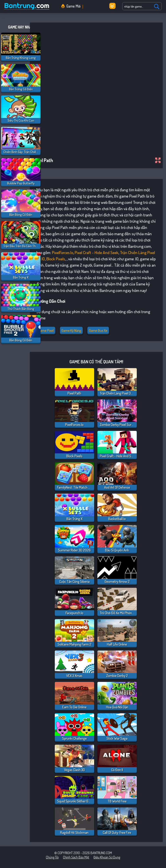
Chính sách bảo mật (76, 857)
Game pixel (46, 330)
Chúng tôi (52, 857)
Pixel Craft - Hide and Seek (97, 252)
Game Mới (73, 6)
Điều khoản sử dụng (107, 857)
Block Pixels (56, 259)
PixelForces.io (63, 252)
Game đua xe (98, 330)
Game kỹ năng (71, 330)
